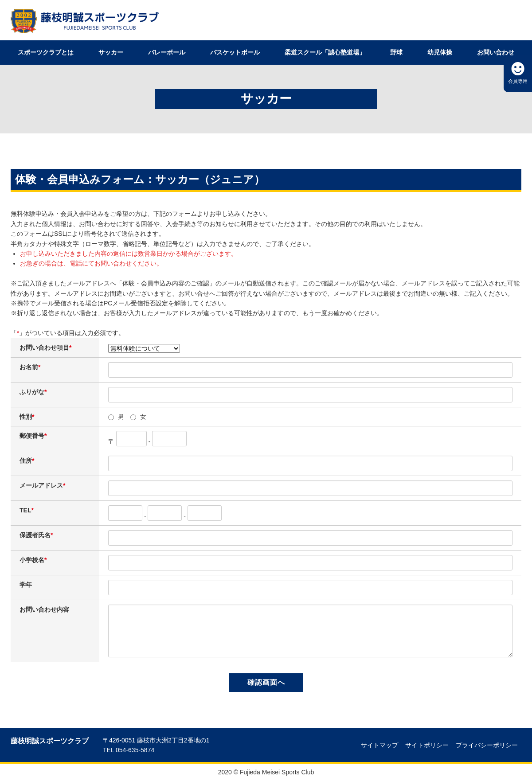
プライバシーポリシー (487, 745)
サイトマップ (379, 745)
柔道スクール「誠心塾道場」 (325, 52)
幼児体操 (440, 52)
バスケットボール (235, 52)
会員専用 (518, 81)
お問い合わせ (496, 52)
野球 (396, 52)
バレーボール (167, 52)
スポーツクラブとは (46, 52)
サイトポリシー (427, 745)
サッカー (111, 52)
